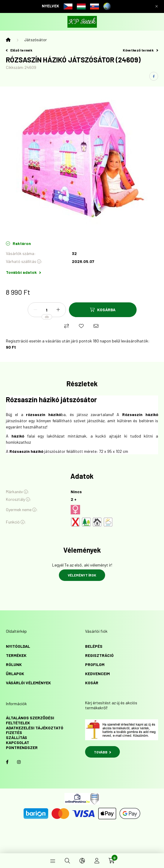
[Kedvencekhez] (81, 326)
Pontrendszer (22, 747)
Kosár (92, 683)
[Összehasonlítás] (67, 326)
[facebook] (154, 76)
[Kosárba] (103, 310)
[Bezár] (157, 6)
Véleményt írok (82, 575)
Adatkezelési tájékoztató (35, 728)
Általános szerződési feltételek (30, 720)
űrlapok (15, 674)
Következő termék (140, 50)
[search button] (67, 861)
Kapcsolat (18, 742)
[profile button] (97, 861)
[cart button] (112, 861)
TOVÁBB (103, 752)
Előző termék (19, 50)
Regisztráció (99, 655)
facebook (7, 762)
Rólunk (14, 664)
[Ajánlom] (96, 326)
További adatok (23, 272)
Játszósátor (35, 40)
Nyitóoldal (18, 646)
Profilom (95, 664)
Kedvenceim (97, 674)
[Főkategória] (8, 40)
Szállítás (16, 737)
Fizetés (14, 732)
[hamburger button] (53, 861)
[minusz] (35, 310)
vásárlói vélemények (28, 683)
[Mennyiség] (47, 310)
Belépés (94, 646)
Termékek (16, 655)
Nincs (76, 492)
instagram (19, 762)
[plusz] (58, 310)
